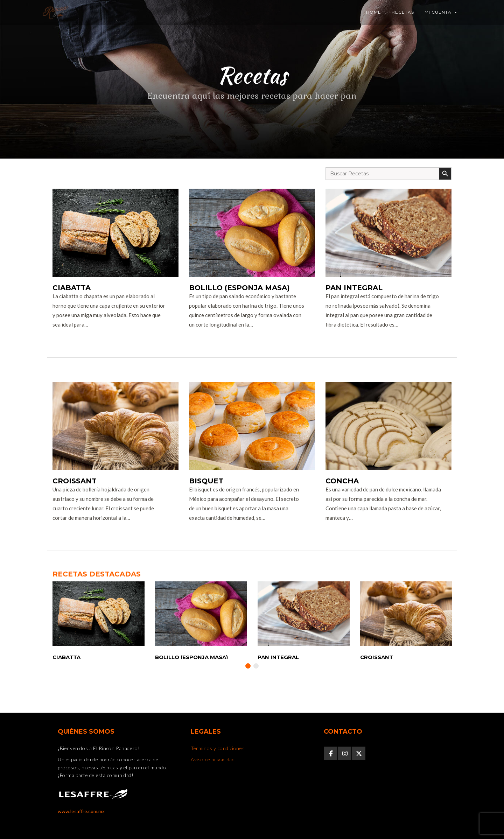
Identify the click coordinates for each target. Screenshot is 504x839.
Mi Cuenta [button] (441, 12)
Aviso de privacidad (213, 759)
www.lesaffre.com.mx (81, 811)
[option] (99, 620)
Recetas (403, 12)
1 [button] (248, 666)
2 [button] (256, 666)
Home (374, 12)
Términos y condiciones (218, 748)
